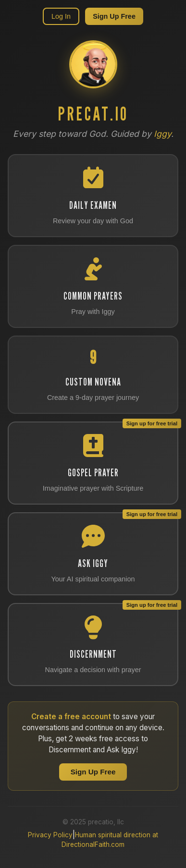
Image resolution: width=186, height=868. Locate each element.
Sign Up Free (114, 16)
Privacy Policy (50, 835)
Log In (61, 16)
